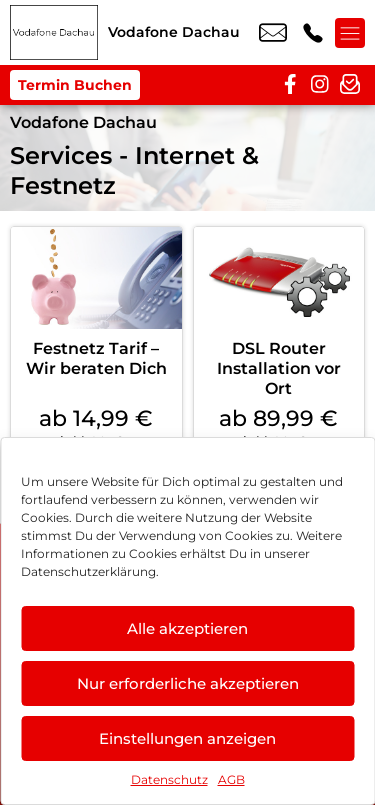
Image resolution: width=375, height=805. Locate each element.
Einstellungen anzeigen (187, 738)
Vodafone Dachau (83, 122)
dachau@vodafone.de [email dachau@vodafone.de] (273, 33)
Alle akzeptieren (187, 628)
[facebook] (290, 85)
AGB (231, 779)
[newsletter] (350, 85)
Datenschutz (169, 779)
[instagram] (320, 85)
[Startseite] (54, 32)
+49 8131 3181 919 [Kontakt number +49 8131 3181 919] (313, 33)
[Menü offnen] (350, 33)
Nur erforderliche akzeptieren (188, 683)
